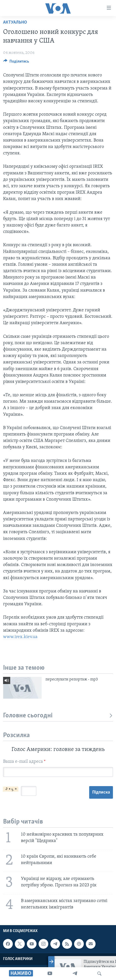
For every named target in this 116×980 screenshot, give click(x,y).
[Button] (16, 63)
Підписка (101, 792)
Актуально (15, 22)
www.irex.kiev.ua (20, 637)
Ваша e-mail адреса (24, 762)
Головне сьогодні (58, 716)
